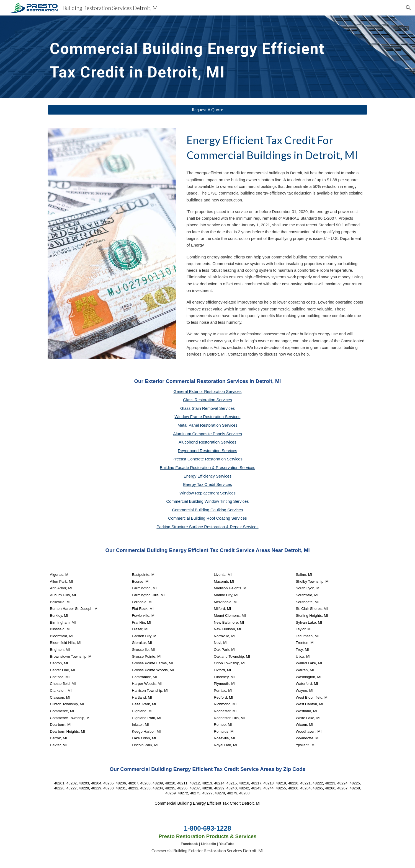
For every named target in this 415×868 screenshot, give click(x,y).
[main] (194, 57)
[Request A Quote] (207, 110)
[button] (408, 8)
